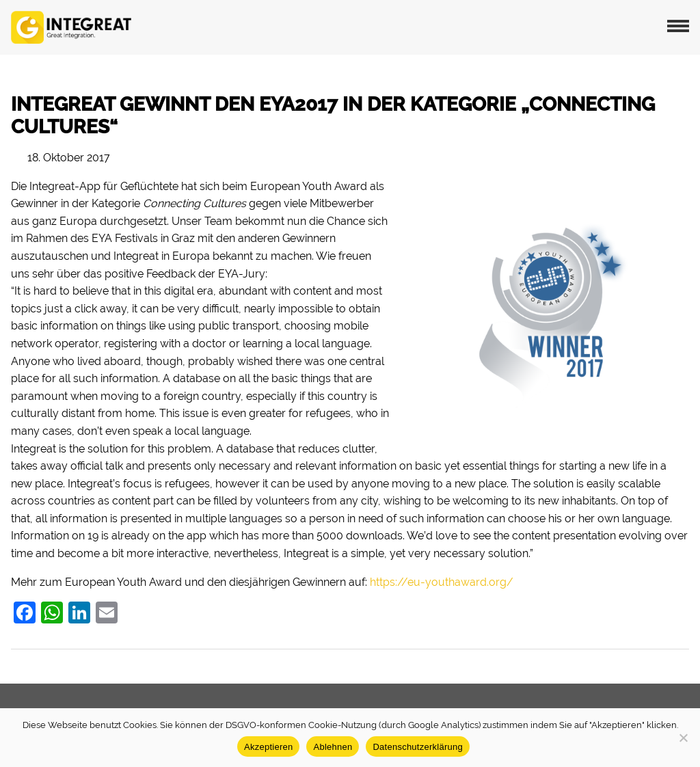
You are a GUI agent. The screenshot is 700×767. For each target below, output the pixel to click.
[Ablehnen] (683, 738)
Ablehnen (333, 747)
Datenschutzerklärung (417, 747)
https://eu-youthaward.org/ (442, 582)
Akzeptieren (268, 747)
